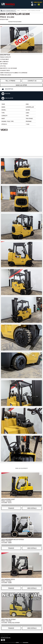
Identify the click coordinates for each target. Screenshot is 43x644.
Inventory (24, 11)
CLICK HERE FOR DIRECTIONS (6, 638)
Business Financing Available (15, 22)
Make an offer (21, 85)
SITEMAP (17, 642)
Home (18, 11)
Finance (11, 508)
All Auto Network (26, 642)
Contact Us (32, 81)
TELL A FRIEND (10, 81)
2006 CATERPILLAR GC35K (34, 11)
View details (32, 508)
